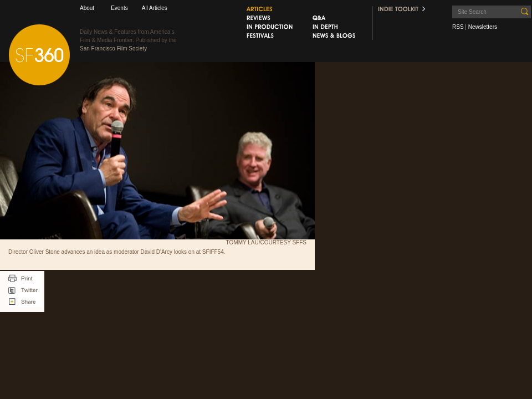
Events (119, 8)
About (87, 8)
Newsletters (483, 27)
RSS (458, 27)
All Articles (155, 8)
